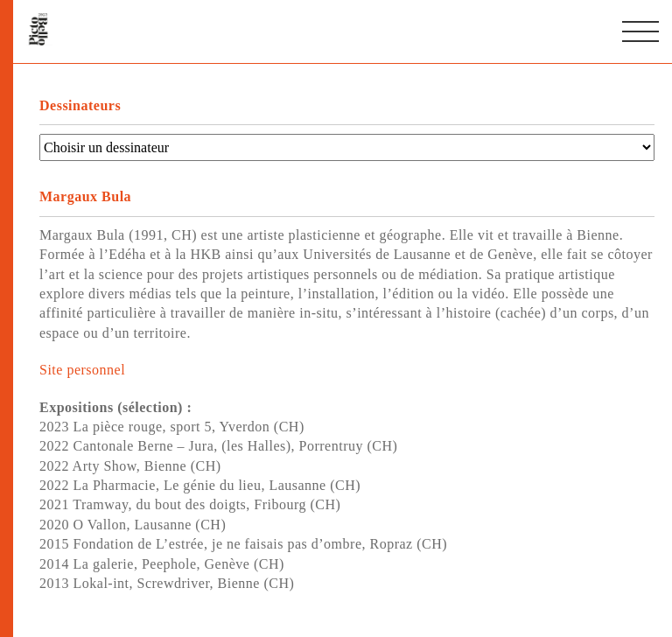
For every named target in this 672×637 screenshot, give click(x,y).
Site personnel (82, 370)
